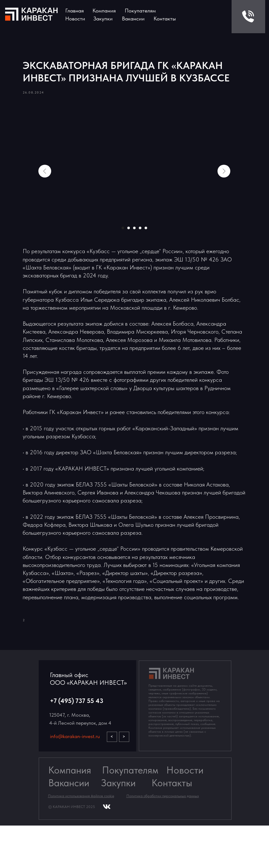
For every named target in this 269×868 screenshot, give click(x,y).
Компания (104, 11)
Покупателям (130, 813)
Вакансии (69, 825)
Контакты (165, 19)
